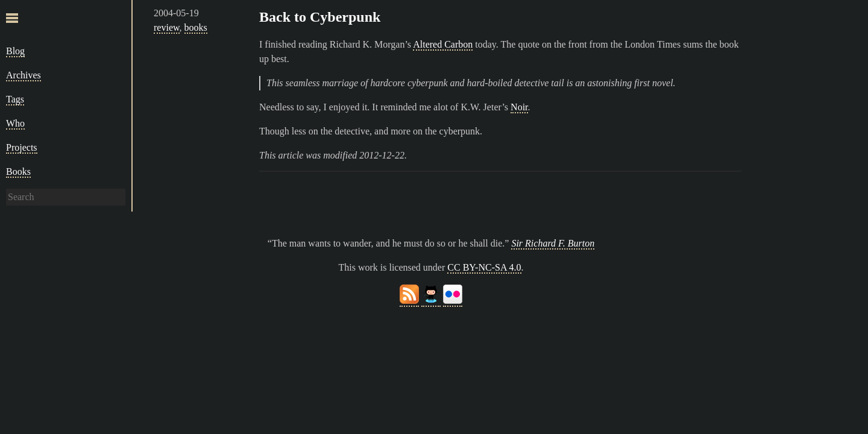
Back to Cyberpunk (320, 17)
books (196, 27)
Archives (24, 75)
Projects (22, 147)
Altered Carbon (443, 44)
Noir (519, 107)
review (167, 27)
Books (18, 171)
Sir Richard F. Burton (553, 243)
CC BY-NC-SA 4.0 (484, 267)
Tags (15, 99)
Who (15, 123)
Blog (15, 51)
